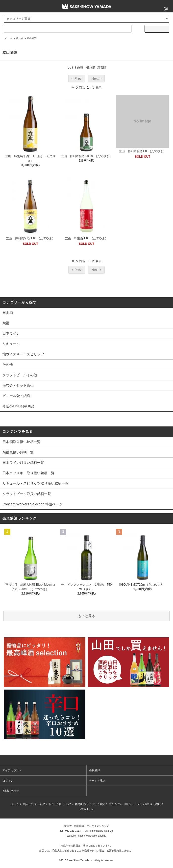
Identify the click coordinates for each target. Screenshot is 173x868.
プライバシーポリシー (121, 804)
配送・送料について (60, 804)
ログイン (8, 781)
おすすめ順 (75, 68)
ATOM (90, 809)
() (163, 9)
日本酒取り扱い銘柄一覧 (22, 442)
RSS (82, 809)
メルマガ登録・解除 (148, 804)
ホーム (9, 38)
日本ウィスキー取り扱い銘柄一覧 (28, 473)
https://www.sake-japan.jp (92, 836)
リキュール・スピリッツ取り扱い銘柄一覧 (35, 483)
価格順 (91, 68)
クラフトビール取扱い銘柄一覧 (27, 494)
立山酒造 (32, 38)
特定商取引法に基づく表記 (90, 804)
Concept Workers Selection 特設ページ (33, 504)
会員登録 (95, 770)
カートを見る (97, 781)
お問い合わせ (11, 791)
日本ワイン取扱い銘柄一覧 (23, 463)
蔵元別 (20, 38)
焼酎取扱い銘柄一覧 (18, 452)
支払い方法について (34, 804)
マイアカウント (12, 770)
